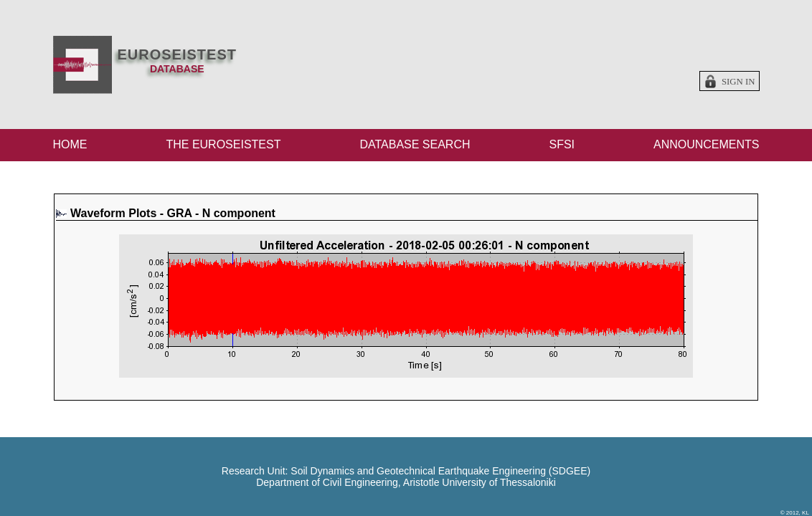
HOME (70, 144)
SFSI (562, 144)
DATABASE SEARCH (415, 144)
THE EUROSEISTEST (223, 144)
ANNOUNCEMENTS (707, 144)
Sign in (738, 82)
